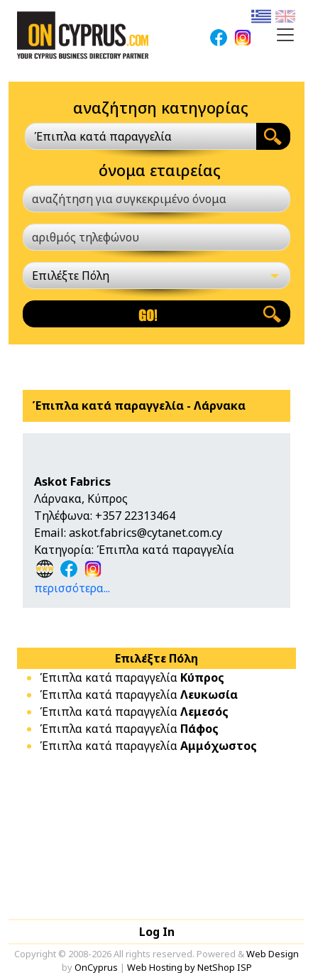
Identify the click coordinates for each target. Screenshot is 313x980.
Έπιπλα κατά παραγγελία (132, 677)
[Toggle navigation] (285, 35)
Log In (157, 932)
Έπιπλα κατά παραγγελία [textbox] (103, 136)
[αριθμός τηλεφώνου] (156, 237)
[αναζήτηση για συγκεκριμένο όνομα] (156, 199)
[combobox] (141, 136)
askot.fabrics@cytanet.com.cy (145, 533)
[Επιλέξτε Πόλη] (156, 276)
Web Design (273, 954)
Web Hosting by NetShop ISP (190, 967)
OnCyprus (96, 967)
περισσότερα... (72, 588)
